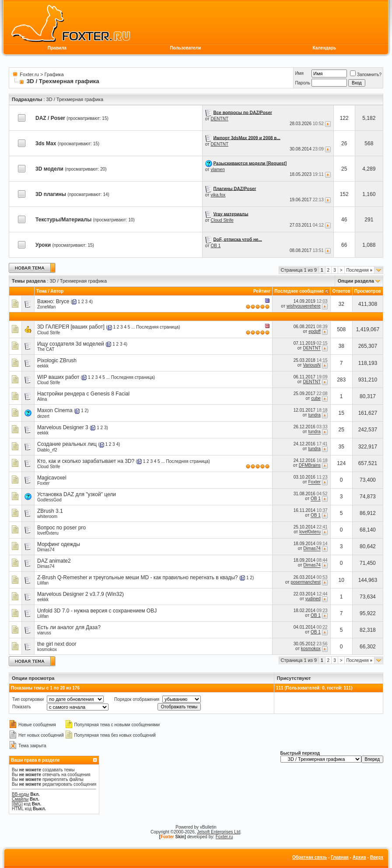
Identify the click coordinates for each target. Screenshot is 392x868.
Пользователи (185, 48)
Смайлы (20, 799)
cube (316, 398)
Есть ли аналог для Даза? (69, 627)
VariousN (311, 365)
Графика (54, 74)
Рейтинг (262, 291)
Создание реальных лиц (67, 444)
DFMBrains (310, 465)
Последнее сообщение (299, 291)
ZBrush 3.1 (50, 511)
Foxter (43, 483)
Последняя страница (157, 327)
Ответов (341, 291)
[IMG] (17, 804)
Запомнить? (366, 75)
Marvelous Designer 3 (63, 427)
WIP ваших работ (58, 377)
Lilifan (43, 583)
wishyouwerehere (304, 306)
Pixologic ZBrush (57, 360)
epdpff (315, 331)
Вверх (377, 857)
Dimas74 (46, 550)
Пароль (303, 83)
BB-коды (21, 794)
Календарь (325, 48)
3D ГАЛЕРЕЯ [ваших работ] (71, 327)
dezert (43, 416)
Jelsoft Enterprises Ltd (219, 832)
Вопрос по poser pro (61, 528)
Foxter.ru (29, 74)
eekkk (43, 366)
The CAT (46, 349)
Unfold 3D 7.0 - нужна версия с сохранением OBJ (97, 611)
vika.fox (218, 195)
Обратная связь (310, 857)
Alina (42, 399)
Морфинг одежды (59, 544)
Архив (359, 857)
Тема (42, 291)
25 (341, 430)
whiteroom (47, 516)
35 (341, 447)
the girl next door (57, 644)
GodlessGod (49, 500)
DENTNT (219, 119)
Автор (57, 291)
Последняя (359, 270)
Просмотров (368, 291)
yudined (313, 599)
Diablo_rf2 (47, 450)
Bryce (63, 301)
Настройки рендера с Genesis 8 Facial (83, 394)
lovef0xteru (48, 533)
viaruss (44, 633)
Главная (340, 857)
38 (341, 346)
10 (341, 580)
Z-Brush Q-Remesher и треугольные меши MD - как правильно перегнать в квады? (138, 577)
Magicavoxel (52, 478)
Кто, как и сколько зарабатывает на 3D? (86, 461)
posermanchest (305, 582)
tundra (314, 415)
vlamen (217, 170)
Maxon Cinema (55, 410)
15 (341, 413)
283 (341, 380)
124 (341, 463)
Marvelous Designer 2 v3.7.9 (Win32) (80, 594)
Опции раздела (356, 281)
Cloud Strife (222, 220)
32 (341, 304)
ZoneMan (46, 307)
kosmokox (47, 649)
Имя (299, 73)
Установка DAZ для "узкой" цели (77, 494)
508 (341, 329)
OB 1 (215, 246)
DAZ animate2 (54, 561)
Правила (57, 48)
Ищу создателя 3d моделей (71, 344)
